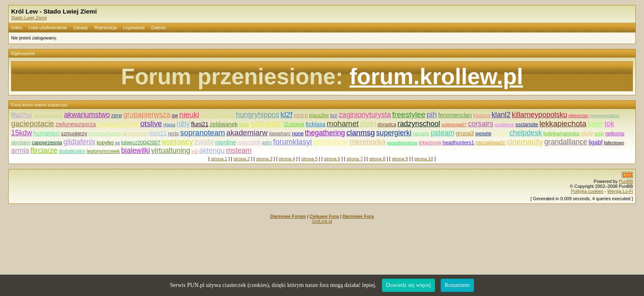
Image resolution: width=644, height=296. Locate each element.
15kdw (22, 133)
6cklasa (315, 124)
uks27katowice (217, 116)
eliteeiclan (578, 116)
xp (117, 143)
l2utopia (294, 124)
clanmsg (361, 133)
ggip (599, 134)
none (298, 134)
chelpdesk (526, 133)
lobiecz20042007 (141, 143)
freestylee (409, 114)
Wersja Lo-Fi (620, 191)
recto (174, 134)
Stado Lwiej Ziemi (29, 18)
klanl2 (501, 115)
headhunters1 (458, 143)
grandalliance (566, 142)
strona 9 (400, 159)
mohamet (343, 124)
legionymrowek (103, 151)
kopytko (105, 143)
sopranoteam (203, 133)
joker (596, 124)
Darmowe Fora (358, 216)
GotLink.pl (322, 221)
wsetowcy (177, 142)
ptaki (368, 124)
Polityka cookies (587, 191)
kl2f (286, 114)
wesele (483, 134)
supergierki (394, 133)
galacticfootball (48, 116)
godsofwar (331, 142)
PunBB (626, 181)
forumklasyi (293, 142)
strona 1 (219, 159)
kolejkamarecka (561, 134)
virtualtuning (171, 150)
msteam (239, 150)
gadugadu (267, 124)
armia (20, 150)
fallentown (614, 143)
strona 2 (241, 159)
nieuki (189, 114)
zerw (117, 116)
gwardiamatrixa (402, 143)
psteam (443, 133)
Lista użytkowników (48, 28)
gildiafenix (79, 142)
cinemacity (525, 142)
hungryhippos (258, 115)
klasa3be (319, 116)
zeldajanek (223, 124)
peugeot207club (118, 124)
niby (183, 124)
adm (267, 143)
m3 (194, 151)
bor (334, 116)
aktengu (212, 150)
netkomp (615, 134)
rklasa (169, 125)
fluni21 (200, 124)
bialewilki (136, 150)
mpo (244, 125)
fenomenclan (455, 115)
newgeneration (605, 116)
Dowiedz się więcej (409, 285)
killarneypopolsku (539, 115)
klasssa (482, 116)
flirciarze (44, 150)
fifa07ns (21, 115)
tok (609, 124)
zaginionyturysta (365, 115)
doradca (387, 125)
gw (175, 116)
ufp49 (586, 134)
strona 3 (264, 159)
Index (17, 28)
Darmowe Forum (288, 216)
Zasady (80, 28)
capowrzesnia (47, 143)
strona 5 (310, 159)
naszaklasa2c (491, 143)
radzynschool (419, 124)
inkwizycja (430, 143)
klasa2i (501, 134)
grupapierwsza (147, 115)
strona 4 (287, 159)
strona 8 (377, 159)
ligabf (596, 142)
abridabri (21, 143)
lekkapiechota (563, 124)
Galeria (158, 28)
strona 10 (424, 159)
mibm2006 (249, 143)
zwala (204, 142)
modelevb (504, 125)
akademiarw (247, 133)
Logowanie (134, 28)
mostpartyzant (105, 134)
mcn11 (158, 133)
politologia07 (454, 125)
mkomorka (368, 142)
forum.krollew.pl (436, 76)
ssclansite (527, 125)
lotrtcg (301, 116)
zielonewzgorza (76, 124)
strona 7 (355, 159)
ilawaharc (280, 134)
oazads (421, 134)
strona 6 (332, 159)
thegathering (325, 133)
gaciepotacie (33, 124)
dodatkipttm (72, 151)
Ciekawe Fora (324, 216)
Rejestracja (105, 28)
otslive (151, 124)
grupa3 (465, 133)
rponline (226, 142)
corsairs (481, 124)
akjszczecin (135, 134)
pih (432, 114)
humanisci (46, 133)
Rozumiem (457, 285)
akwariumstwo (87, 115)
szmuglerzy (74, 134)
